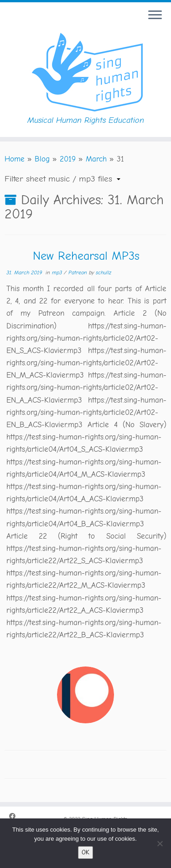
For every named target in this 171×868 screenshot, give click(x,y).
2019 (68, 159)
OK (85, 852)
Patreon (79, 273)
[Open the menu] (155, 15)
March (96, 159)
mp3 (58, 273)
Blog (42, 159)
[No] (160, 843)
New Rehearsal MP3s (86, 256)
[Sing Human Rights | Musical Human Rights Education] (85, 71)
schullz (104, 273)
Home (15, 159)
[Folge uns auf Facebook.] (15, 817)
